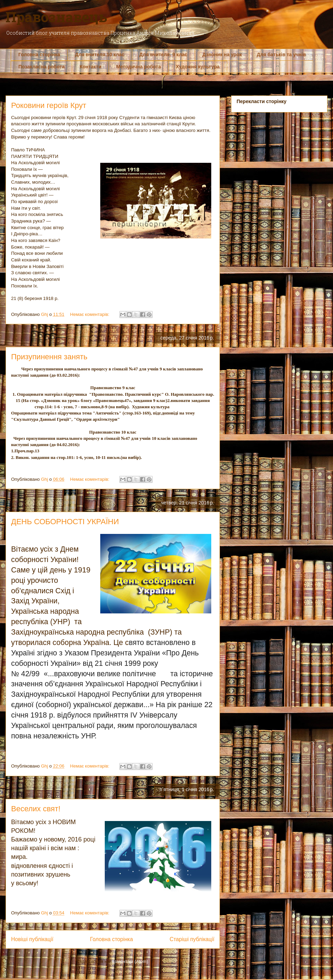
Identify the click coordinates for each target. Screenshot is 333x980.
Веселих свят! (36, 809)
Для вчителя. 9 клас (164, 55)
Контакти (90, 67)
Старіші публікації (192, 939)
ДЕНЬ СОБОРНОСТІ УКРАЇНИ (65, 522)
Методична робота (139, 67)
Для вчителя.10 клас (100, 55)
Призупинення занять (49, 357)
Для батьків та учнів (281, 55)
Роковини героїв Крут (49, 105)
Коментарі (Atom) (130, 961)
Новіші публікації (32, 939)
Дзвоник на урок (222, 55)
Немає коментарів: (90, 314)
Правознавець (56, 17)
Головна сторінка (39, 55)
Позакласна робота (41, 67)
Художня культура (198, 67)
